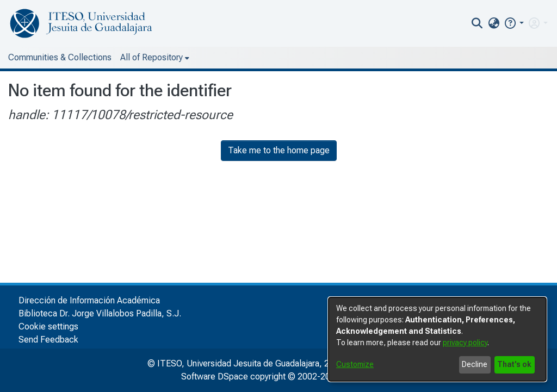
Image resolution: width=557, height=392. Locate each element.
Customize (355, 364)
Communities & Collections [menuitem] (60, 57)
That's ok (514, 364)
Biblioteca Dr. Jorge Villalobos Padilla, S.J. (100, 313)
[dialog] (437, 339)
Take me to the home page (279, 150)
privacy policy (465, 343)
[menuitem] (494, 23)
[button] (514, 23)
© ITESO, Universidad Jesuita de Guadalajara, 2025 (246, 363)
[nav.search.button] (477, 23)
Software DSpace (215, 377)
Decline (475, 364)
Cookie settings (48, 326)
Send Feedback (48, 340)
